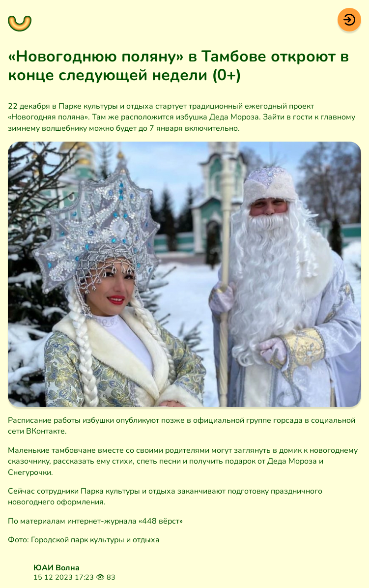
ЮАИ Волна (57, 568)
